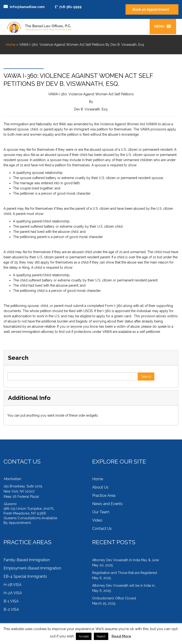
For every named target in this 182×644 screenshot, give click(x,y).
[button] (159, 27)
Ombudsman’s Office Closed (114, 598)
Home (11, 45)
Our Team (101, 512)
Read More (121, 636)
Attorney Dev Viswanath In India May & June (126, 560)
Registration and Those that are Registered (125, 573)
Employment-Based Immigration (32, 568)
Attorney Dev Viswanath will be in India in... (124, 585)
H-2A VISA (13, 593)
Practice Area (104, 496)
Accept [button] (84, 636)
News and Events (107, 504)
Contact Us (102, 529)
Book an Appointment (151, 9)
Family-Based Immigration (27, 560)
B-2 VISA (11, 609)
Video (97, 520)
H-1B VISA (13, 585)
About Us (100, 487)
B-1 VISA (11, 601)
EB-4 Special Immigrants (25, 576)
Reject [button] (101, 636)
